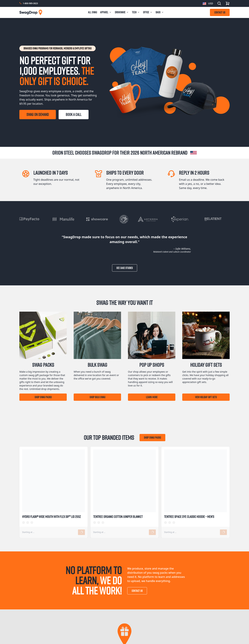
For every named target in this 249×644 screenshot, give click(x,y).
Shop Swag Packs (43, 397)
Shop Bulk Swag (97, 397)
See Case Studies (125, 268)
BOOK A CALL (74, 115)
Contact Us (137, 591)
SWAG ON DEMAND (38, 115)
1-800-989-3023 (30, 3)
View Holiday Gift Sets (206, 397)
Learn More (152, 397)
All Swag (93, 12)
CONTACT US (220, 12)
